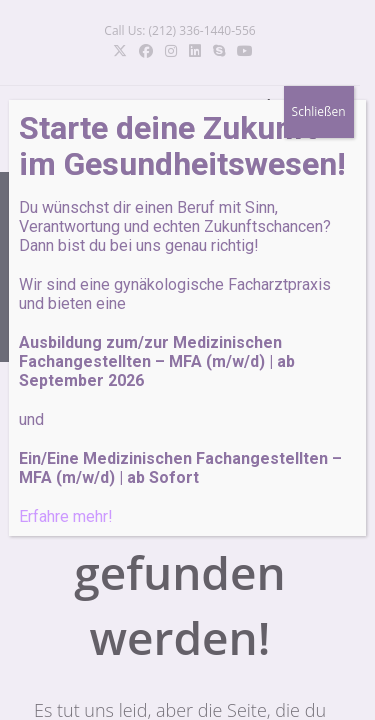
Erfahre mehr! (66, 516)
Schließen (319, 111)
